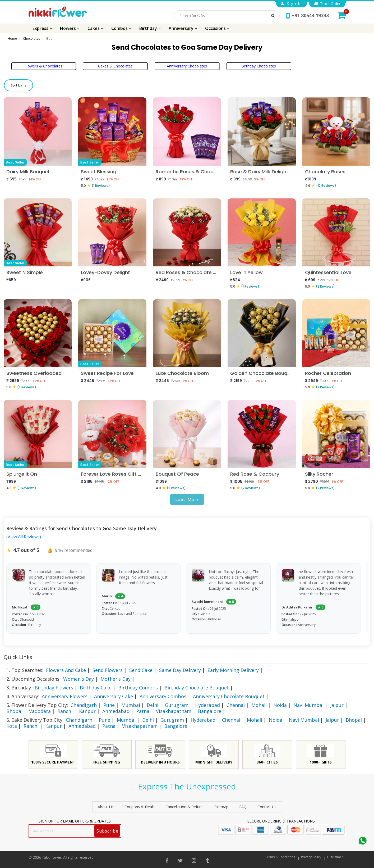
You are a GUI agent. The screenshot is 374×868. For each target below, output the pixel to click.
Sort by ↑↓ (19, 85)
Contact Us (267, 807)
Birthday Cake (96, 688)
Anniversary (183, 28)
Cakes (95, 28)
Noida (280, 705)
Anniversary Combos (163, 696)
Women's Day (79, 679)
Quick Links (18, 657)
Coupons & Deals (140, 807)
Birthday (150, 28)
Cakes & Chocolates (115, 66)
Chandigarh (84, 705)
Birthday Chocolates (259, 66)
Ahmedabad (116, 711)
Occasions (217, 28)
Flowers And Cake (66, 670)
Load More (187, 499)
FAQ (243, 807)
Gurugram (177, 705)
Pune (109, 705)
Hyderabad (207, 705)
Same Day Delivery (180, 670)
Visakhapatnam (174, 711)
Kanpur (87, 711)
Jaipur (337, 705)
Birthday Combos (138, 688)
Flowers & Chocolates (43, 66)
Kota (12, 726)
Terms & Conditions (280, 857)
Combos (121, 28)
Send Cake (141, 670)
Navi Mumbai (308, 705)
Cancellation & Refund (184, 807)
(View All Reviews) (24, 537)
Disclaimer (335, 857)
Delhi (153, 705)
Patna (143, 711)
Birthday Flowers (54, 688)
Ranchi (65, 711)
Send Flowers (108, 670)
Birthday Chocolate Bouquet (197, 688)
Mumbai (131, 705)
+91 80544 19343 (308, 15)
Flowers (70, 28)
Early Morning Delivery (233, 670)
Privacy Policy (311, 857)
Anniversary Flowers (65, 696)
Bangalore (210, 711)
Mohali (259, 705)
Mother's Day (116, 679)
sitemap (221, 807)
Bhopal (14, 711)
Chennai (236, 705)
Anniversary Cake (114, 696)
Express (42, 28)
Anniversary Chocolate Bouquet (229, 696)
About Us (106, 807)
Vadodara (40, 711)
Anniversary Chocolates (187, 66)
